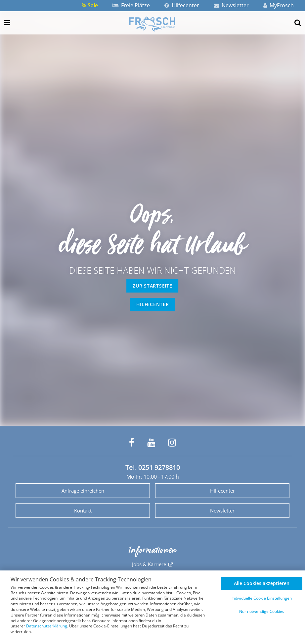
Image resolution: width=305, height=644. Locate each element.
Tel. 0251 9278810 (153, 467)
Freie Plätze (131, 5)
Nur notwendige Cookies (262, 611)
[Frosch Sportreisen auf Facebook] (132, 443)
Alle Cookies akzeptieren (262, 583)
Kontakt (83, 510)
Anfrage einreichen (83, 491)
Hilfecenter (182, 5)
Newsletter (231, 5)
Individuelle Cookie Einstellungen (262, 598)
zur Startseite (152, 286)
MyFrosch (279, 5)
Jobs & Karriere (149, 564)
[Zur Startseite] (152, 24)
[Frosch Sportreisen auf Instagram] (172, 443)
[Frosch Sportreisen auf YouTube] (151, 443)
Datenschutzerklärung (47, 626)
